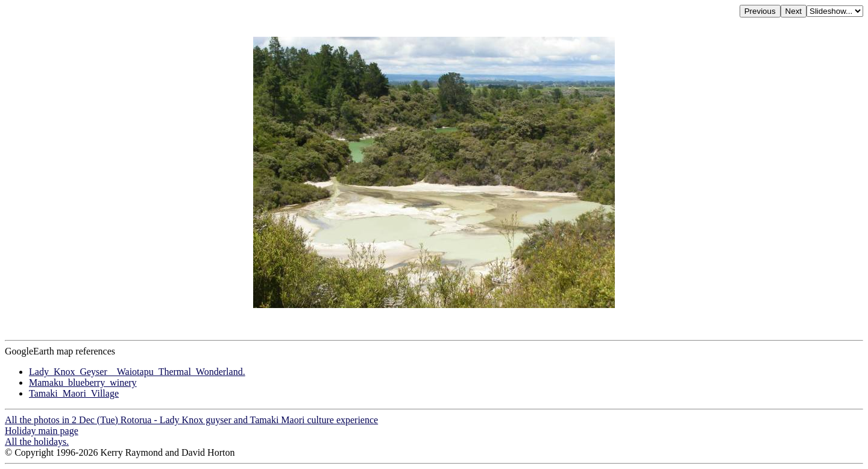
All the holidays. (37, 442)
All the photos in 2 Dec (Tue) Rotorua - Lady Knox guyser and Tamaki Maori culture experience (191, 420)
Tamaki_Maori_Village (74, 393)
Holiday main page (42, 431)
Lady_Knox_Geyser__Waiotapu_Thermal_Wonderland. (137, 372)
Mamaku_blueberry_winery (83, 382)
